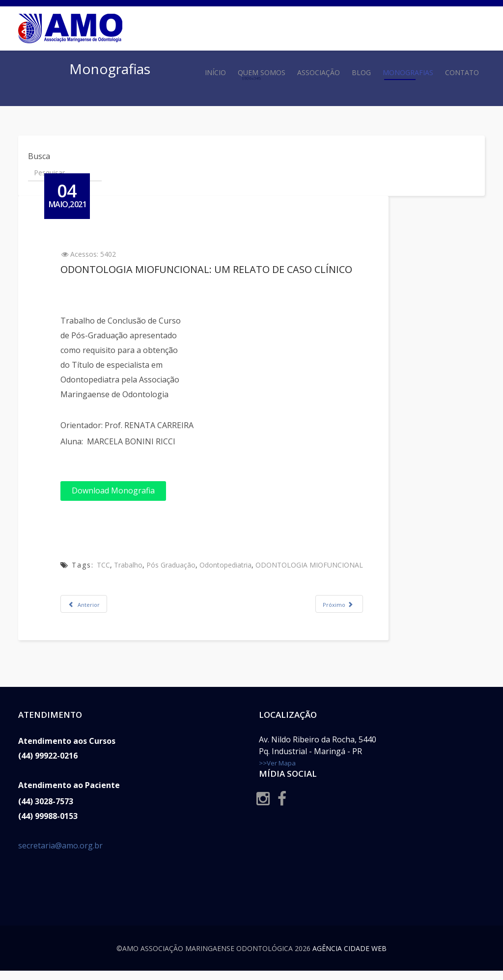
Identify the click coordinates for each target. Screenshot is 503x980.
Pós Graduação (179, 565)
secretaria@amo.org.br (60, 855)
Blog (361, 72)
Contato (462, 72)
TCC (112, 565)
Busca (39, 156)
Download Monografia (122, 490)
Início (215, 72)
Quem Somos (262, 72)
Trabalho (137, 565)
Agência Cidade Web (349, 958)
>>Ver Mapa (277, 772)
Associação (319, 72)
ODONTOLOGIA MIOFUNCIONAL (318, 565)
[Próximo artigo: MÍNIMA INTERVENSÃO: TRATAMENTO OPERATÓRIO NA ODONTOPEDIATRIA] (348, 604)
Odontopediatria (234, 565)
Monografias (408, 72)
